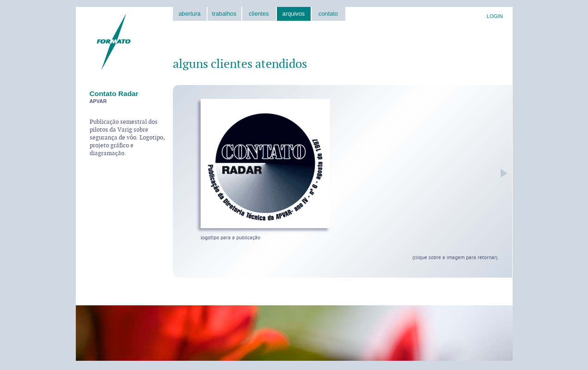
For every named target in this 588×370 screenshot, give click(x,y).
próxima (502, 173)
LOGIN (495, 16)
